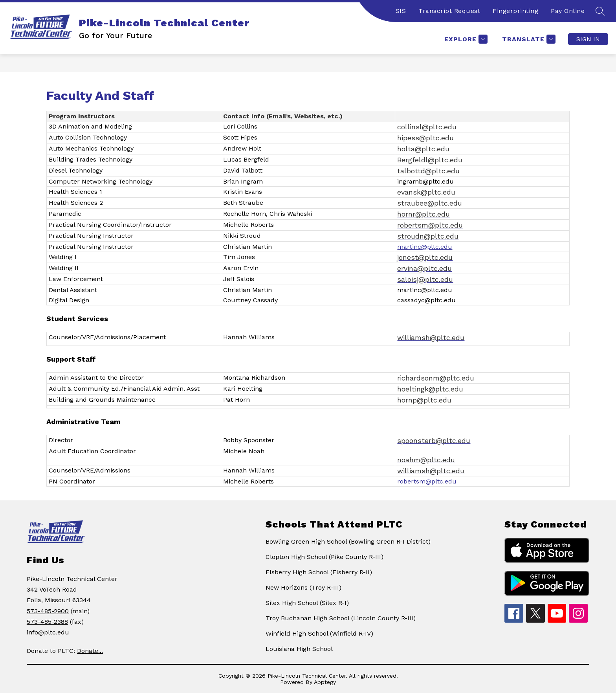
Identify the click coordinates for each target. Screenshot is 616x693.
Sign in (588, 39)
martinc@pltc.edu (425, 247)
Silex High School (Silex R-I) (307, 603)
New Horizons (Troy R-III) (303, 587)
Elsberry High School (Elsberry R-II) (319, 572)
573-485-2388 (47, 622)
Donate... (90, 651)
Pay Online (568, 11)
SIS (401, 11)
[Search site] (600, 11)
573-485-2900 (48, 611)
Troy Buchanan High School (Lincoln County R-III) (341, 618)
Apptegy (325, 682)
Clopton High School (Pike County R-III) (324, 557)
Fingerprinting (515, 11)
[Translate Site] (528, 39)
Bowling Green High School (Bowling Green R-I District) (348, 541)
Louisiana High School (299, 649)
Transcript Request (449, 11)
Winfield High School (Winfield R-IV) (319, 633)
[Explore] (465, 39)
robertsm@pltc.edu (427, 481)
